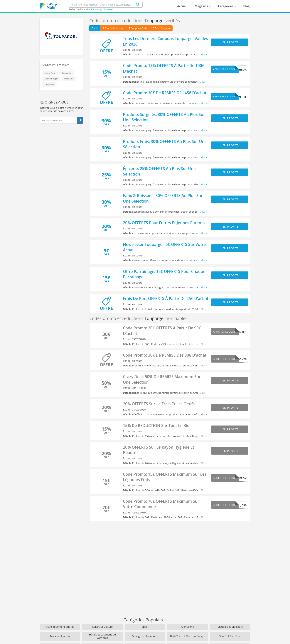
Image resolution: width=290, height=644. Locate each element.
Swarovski (107, 9)
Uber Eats (69, 79)
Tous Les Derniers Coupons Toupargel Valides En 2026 (166, 41)
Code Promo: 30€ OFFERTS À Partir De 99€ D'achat (162, 331)
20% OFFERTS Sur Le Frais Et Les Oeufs (159, 404)
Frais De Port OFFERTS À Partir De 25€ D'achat (166, 298)
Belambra (96, 9)
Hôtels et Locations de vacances (102, 636)
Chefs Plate (50, 73)
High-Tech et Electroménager (188, 636)
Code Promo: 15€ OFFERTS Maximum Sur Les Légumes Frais (165, 477)
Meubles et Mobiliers (230, 627)
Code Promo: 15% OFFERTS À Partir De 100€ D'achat (164, 68)
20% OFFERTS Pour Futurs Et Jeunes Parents (164, 223)
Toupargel (67, 73)
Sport (145, 627)
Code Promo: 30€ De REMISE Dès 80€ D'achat (165, 355)
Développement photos (60, 627)
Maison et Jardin (60, 636)
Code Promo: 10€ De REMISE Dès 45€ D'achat (165, 93)
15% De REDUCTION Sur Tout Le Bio (156, 426)
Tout (95, 28)
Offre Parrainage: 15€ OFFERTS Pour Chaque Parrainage (164, 274)
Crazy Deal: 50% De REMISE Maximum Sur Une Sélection (162, 379)
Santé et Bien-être (230, 636)
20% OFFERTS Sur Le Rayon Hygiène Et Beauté (159, 450)
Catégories (226, 6)
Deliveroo (49, 84)
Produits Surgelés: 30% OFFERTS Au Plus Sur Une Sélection (164, 117)
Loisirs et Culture (102, 627)
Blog (246, 6)
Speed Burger (51, 79)
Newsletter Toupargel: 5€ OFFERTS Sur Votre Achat (164, 247)
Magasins (202, 6)
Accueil (182, 6)
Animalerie (188, 627)
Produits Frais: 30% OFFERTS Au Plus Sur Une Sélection (165, 144)
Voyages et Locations (145, 636)
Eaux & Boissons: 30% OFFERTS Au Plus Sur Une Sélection (163, 198)
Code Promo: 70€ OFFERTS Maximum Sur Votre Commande (161, 504)
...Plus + (203, 54)
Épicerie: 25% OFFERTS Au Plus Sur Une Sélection (159, 171)
